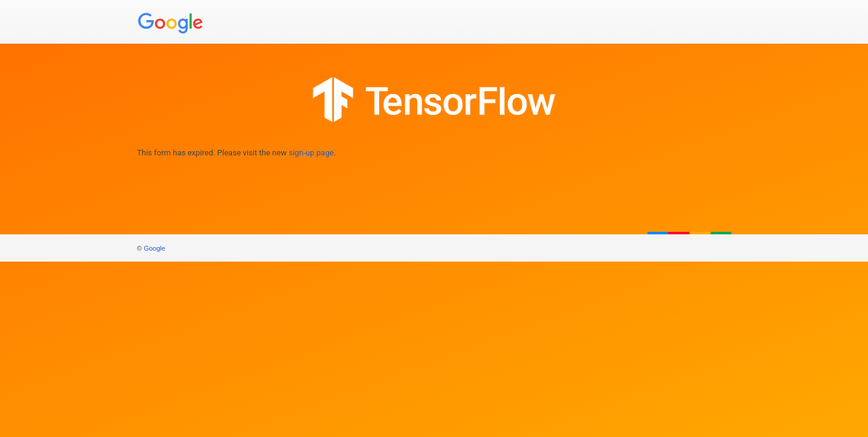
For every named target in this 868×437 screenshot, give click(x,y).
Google (155, 248)
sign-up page (311, 153)
